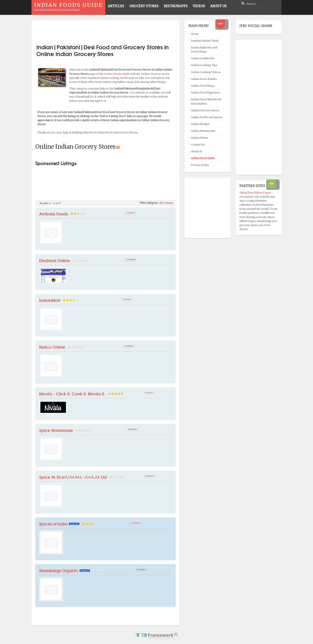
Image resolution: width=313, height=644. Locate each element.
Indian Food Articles (204, 79)
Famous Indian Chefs (205, 41)
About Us (197, 151)
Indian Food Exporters (206, 93)
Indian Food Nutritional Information (206, 101)
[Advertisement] (105, 30)
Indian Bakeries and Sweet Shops (204, 50)
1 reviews (127, 299)
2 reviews (130, 213)
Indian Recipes (200, 124)
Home (195, 34)
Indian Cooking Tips (204, 65)
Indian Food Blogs (203, 86)
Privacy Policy (200, 165)
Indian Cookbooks (203, 58)
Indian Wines (200, 138)
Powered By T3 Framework (156, 636)
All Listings (166, 203)
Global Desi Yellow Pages (256, 193)
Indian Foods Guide (117, 74)
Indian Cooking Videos (206, 72)
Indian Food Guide (203, 158)
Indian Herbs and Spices (207, 117)
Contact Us (198, 145)
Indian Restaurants (203, 131)
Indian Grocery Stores (205, 110)
